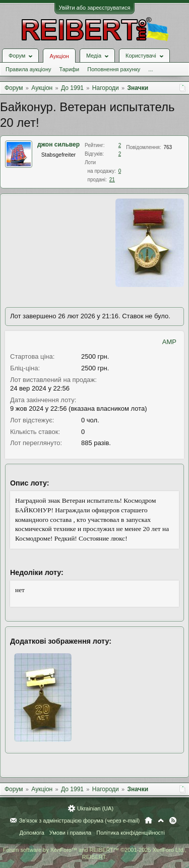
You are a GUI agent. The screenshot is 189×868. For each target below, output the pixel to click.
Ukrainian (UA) (95, 808)
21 (112, 180)
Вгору (161, 821)
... (150, 69)
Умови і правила (70, 833)
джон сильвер (58, 144)
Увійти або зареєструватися (95, 8)
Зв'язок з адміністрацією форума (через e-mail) (80, 821)
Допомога (31, 833)
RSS (173, 821)
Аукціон (59, 56)
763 (168, 147)
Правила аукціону (28, 69)
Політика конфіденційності (130, 833)
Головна (148, 821)
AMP (169, 342)
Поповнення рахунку (114, 69)
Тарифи (69, 69)
